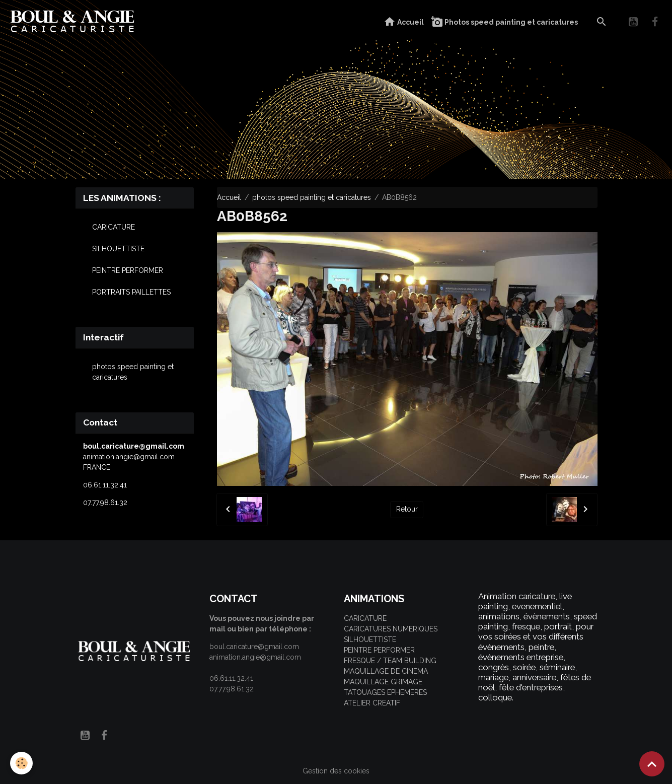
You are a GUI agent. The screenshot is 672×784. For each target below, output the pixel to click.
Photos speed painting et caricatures (504, 22)
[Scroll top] (652, 764)
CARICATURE (114, 227)
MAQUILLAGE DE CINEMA (386, 671)
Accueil (404, 22)
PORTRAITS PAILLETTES (131, 292)
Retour (407, 509)
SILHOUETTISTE (118, 249)
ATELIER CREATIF (372, 703)
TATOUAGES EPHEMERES (385, 692)
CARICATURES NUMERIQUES (391, 629)
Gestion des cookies (336, 771)
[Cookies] (21, 763)
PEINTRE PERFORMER (128, 270)
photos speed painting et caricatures (312, 197)
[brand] (75, 22)
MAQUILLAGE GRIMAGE (383, 682)
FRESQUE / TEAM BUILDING (390, 661)
